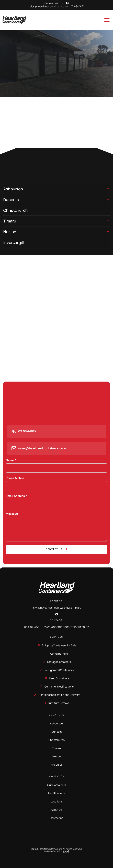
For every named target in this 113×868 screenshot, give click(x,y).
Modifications (56, 793)
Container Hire (59, 654)
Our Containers (57, 785)
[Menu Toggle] (107, 20)
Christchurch (57, 740)
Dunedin (57, 732)
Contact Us (54, 549)
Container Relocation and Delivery (59, 695)
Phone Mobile (15, 478)
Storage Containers (59, 662)
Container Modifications (59, 687)
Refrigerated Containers (59, 670)
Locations (56, 801)
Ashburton (56, 723)
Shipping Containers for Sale (59, 645)
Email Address (15, 496)
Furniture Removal (59, 703)
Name (10, 460)
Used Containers (59, 678)
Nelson (57, 756)
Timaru (57, 748)
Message (12, 514)
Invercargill (56, 765)
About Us (56, 810)
